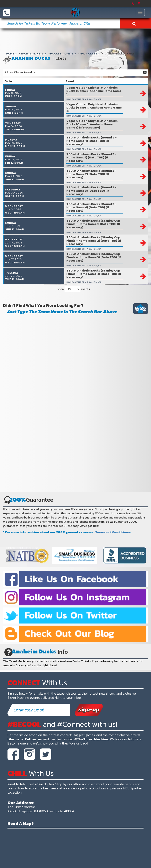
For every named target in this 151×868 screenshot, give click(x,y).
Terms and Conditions (113, 541)
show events (74, 298)
